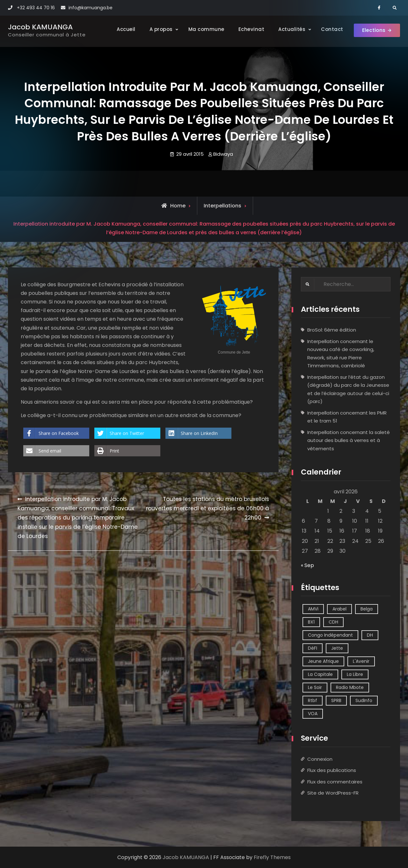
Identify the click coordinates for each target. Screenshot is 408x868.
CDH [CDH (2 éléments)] (333, 622)
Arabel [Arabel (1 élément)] (339, 609)
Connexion (320, 759)
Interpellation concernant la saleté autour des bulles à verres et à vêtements (349, 440)
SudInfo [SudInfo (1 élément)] (364, 701)
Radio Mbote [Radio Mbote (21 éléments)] (350, 688)
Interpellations (222, 206)
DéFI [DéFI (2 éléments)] (313, 648)
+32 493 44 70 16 (36, 8)
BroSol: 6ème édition (332, 330)
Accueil (124, 29)
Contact (330, 29)
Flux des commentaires (335, 782)
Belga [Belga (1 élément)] (367, 609)
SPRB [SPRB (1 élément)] (336, 701)
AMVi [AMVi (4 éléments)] (313, 609)
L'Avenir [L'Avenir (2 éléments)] (361, 662)
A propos (158, 29)
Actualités (289, 29)
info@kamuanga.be (91, 8)
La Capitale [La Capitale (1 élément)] (320, 675)
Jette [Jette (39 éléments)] (337, 648)
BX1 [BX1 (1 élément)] (311, 622)
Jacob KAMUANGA (40, 27)
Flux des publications (332, 770)
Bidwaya (223, 154)
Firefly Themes (272, 857)
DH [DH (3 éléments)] (370, 635)
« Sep (307, 565)
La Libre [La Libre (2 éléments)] (355, 675)
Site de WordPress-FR (333, 793)
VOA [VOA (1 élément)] (313, 714)
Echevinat (249, 29)
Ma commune (204, 29)
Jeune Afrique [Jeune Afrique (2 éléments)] (323, 662)
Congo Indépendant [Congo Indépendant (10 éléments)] (330, 635)
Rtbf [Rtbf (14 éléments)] (313, 701)
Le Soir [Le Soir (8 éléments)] (315, 688)
